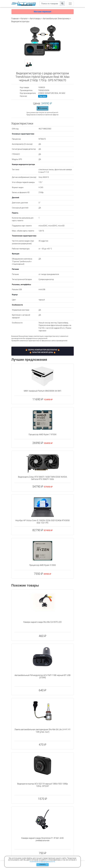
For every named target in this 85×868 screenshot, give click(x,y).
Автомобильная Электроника (56, 19)
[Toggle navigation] (70, 4)
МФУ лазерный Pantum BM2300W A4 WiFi (42, 391)
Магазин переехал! (42, 12)
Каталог (24, 19)
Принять (42, 865)
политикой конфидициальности (42, 862)
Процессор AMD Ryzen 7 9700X (42, 434)
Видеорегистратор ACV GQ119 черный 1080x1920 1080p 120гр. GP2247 (42, 785)
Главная (15, 19)
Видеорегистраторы (20, 21)
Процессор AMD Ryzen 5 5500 (43, 565)
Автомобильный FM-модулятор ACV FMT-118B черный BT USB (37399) (42, 676)
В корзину (42, 108)
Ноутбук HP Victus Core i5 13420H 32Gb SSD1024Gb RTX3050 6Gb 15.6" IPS (43, 522)
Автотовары (35, 19)
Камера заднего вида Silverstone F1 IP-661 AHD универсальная (43, 839)
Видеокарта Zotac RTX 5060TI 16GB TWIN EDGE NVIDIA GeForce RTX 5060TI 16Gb (43, 478)
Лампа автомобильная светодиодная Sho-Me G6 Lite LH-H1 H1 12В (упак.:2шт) (42, 731)
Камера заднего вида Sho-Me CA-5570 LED (42, 622)
